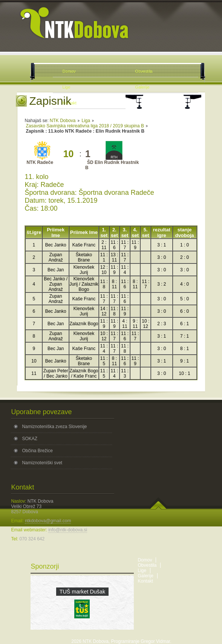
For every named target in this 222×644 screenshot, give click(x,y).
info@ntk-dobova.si (68, 530)
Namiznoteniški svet (42, 463)
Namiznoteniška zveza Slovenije (54, 427)
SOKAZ (30, 439)
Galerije (145, 576)
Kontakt (145, 581)
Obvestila (147, 565)
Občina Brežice (37, 451)
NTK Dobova (63, 121)
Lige (142, 571)
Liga (86, 121)
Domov (145, 560)
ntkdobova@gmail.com (48, 521)
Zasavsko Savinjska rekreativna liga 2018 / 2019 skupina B (85, 126)
